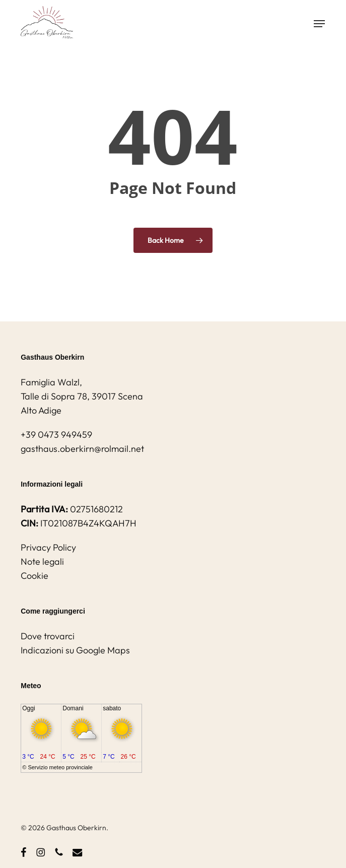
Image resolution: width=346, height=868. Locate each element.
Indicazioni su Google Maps (75, 650)
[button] (319, 24)
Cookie (34, 576)
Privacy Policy (48, 547)
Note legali (42, 561)
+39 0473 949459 (56, 435)
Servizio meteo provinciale (60, 767)
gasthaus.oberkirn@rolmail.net (82, 449)
